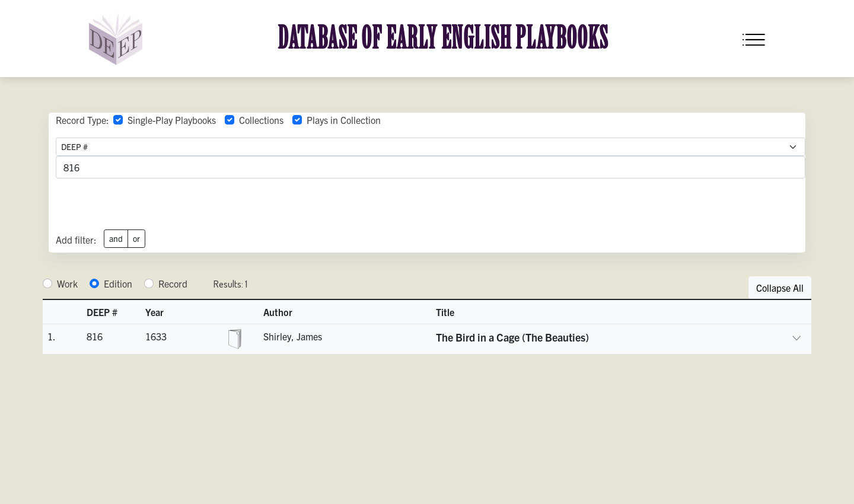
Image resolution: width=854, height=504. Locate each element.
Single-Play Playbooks (172, 120)
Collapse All (780, 288)
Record (173, 283)
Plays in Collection (344, 120)
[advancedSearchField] (431, 167)
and (116, 238)
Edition (118, 283)
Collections (261, 120)
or (136, 238)
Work (67, 283)
